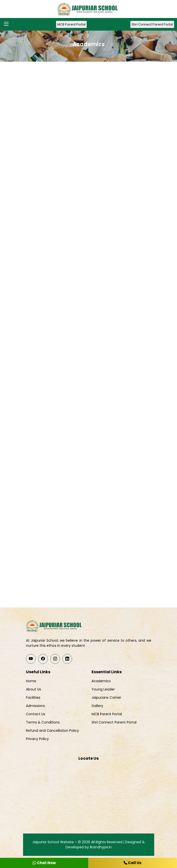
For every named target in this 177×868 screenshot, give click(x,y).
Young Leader (103, 689)
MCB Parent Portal (71, 24)
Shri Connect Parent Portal (152, 24)
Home (31, 681)
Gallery (97, 706)
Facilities (33, 698)
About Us (34, 689)
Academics (101, 681)
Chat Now (44, 863)
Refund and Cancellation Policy (52, 731)
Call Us (133, 863)
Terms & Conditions (43, 722)
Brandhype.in (101, 847)
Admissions (35, 706)
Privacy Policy (37, 739)
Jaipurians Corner (106, 698)
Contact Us (36, 714)
